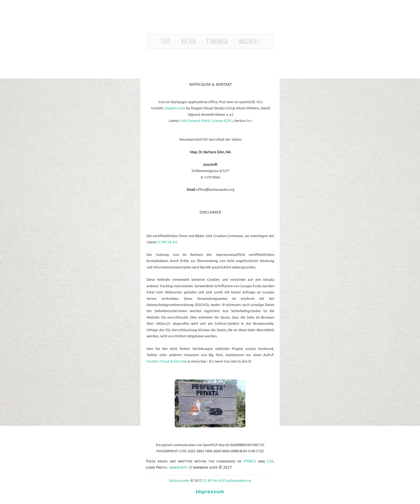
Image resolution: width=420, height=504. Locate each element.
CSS (270, 461)
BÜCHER (188, 41)
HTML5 (250, 461)
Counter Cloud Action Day (167, 361)
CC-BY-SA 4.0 (167, 242)
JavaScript (179, 468)
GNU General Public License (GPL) (206, 120)
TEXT (166, 41)
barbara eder (179, 480)
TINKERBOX (217, 41)
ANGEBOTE (249, 41)
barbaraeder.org (238, 480)
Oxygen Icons (175, 108)
